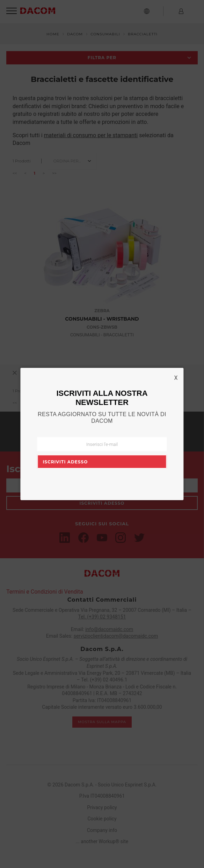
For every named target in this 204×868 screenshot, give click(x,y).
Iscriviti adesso (65, 462)
